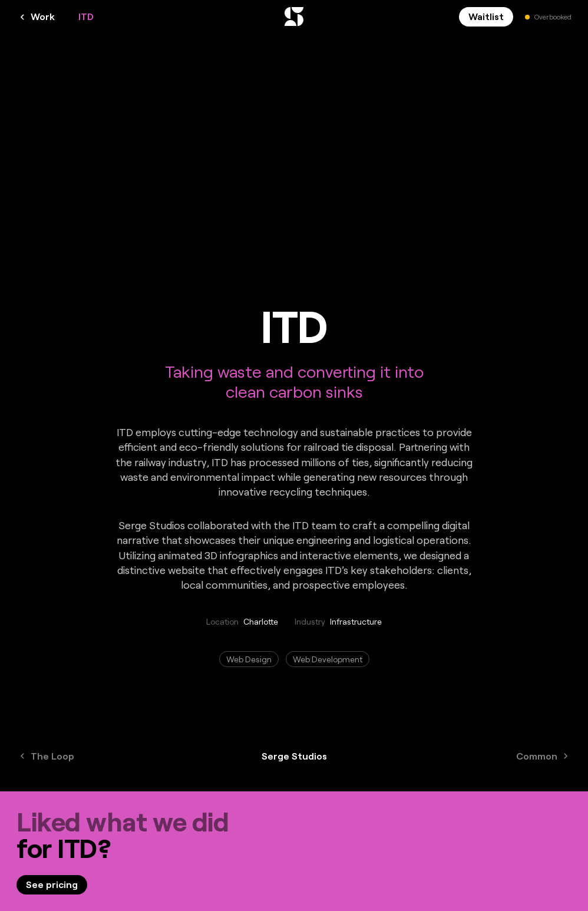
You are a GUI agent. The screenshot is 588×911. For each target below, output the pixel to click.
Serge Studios (294, 756)
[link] (52, 885)
